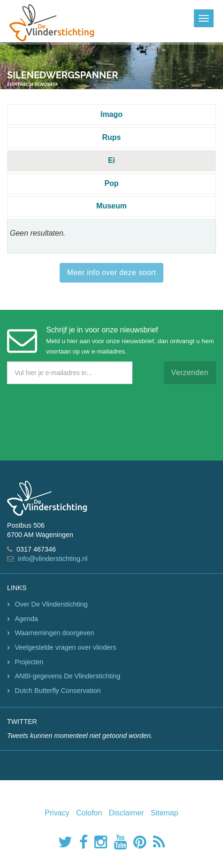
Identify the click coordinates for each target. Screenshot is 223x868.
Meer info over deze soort (111, 273)
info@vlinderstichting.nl (53, 559)
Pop (111, 183)
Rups (112, 137)
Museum (111, 206)
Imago (111, 114)
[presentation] (78, 420)
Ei (111, 160)
